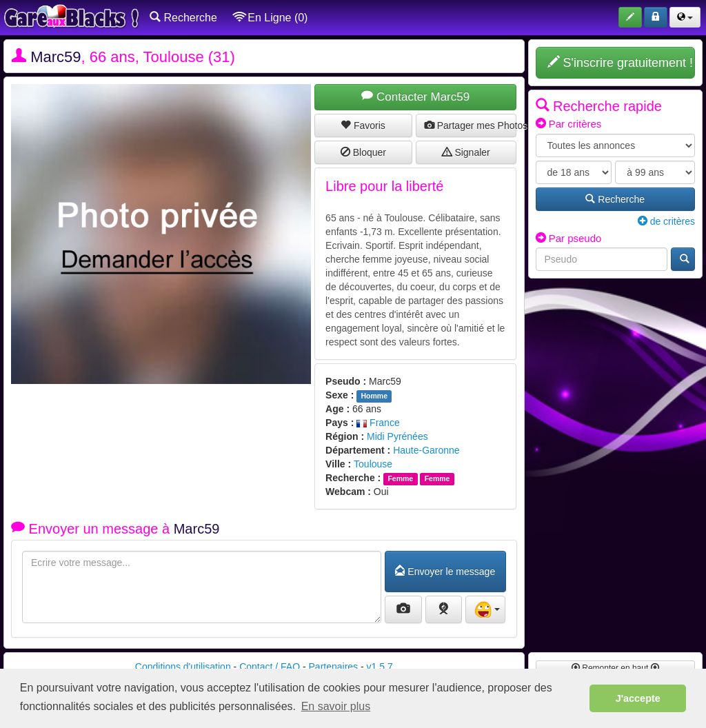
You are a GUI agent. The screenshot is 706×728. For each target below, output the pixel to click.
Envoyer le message (445, 572)
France (378, 423)
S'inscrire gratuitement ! (621, 62)
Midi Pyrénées (397, 436)
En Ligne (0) (271, 17)
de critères (666, 221)
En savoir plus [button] (336, 706)
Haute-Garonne (426, 450)
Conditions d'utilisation (183, 667)
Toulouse (373, 464)
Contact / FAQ (270, 667)
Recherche (183, 17)
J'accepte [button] (638, 698)
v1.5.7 (380, 667)
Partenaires (334, 667)
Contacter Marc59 (415, 97)
